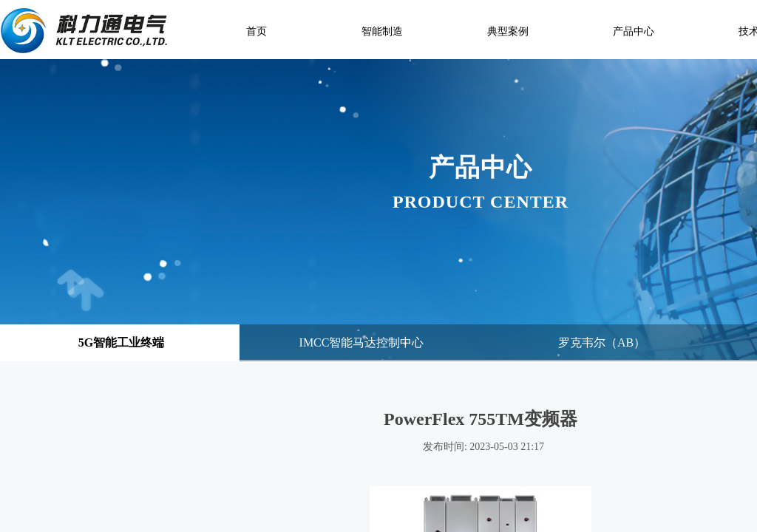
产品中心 (634, 31)
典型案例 (508, 31)
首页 (257, 31)
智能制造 (382, 31)
